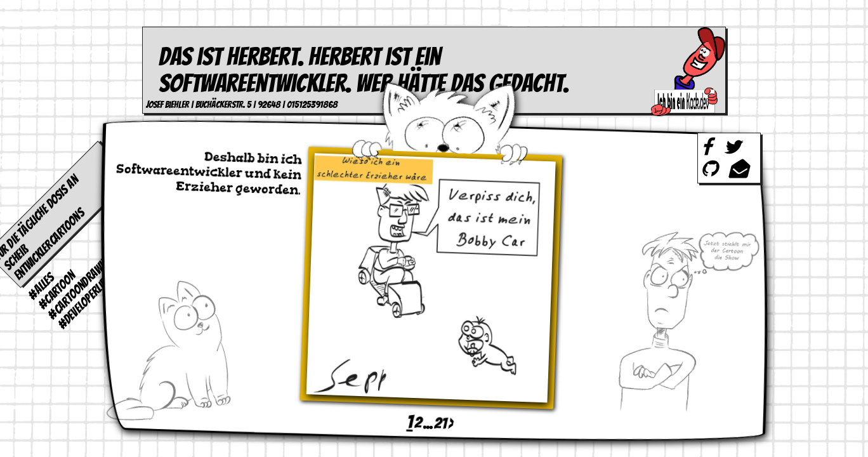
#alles (42, 286)
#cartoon (57, 290)
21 (440, 423)
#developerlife (84, 303)
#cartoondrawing (81, 286)
